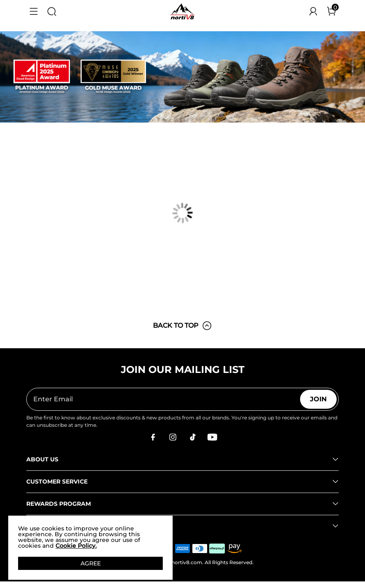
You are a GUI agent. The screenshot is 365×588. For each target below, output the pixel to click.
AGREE (91, 563)
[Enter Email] (163, 399)
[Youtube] (212, 437)
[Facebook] (153, 437)
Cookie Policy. (76, 546)
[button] (34, 12)
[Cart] (331, 12)
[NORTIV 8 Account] (313, 12)
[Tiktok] (192, 437)
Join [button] (318, 399)
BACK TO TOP (182, 326)
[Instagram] (173, 437)
